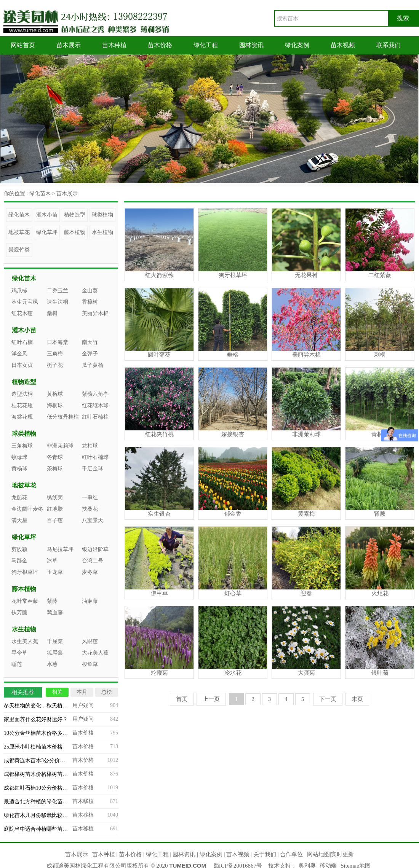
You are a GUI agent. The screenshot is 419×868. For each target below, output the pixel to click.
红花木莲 (22, 313)
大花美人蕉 (95, 653)
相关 (57, 692)
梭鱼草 (90, 664)
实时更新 (342, 854)
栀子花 (55, 365)
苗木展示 (69, 45)
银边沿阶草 (95, 549)
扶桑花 (90, 509)
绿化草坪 (47, 232)
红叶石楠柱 (95, 417)
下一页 (328, 699)
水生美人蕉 (25, 641)
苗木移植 (83, 801)
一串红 (90, 498)
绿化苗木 (40, 194)
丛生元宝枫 (25, 302)
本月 (82, 692)
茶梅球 (55, 469)
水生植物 (102, 232)
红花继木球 (95, 405)
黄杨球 (19, 469)
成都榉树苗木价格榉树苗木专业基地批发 (52, 774)
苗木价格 (160, 45)
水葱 (52, 664)
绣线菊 (55, 498)
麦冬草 (90, 572)
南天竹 (90, 342)
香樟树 (90, 302)
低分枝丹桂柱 (63, 417)
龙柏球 (90, 446)
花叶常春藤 (25, 601)
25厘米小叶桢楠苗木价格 (33, 747)
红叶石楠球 (95, 457)
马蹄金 (19, 561)
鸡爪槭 (19, 291)
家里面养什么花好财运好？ (36, 719)
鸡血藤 (55, 612)
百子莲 (55, 520)
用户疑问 (83, 705)
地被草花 (19, 232)
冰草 (52, 561)
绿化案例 (297, 45)
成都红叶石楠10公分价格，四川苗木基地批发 (57, 788)
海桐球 (55, 405)
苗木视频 (343, 45)
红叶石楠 (22, 342)
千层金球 (93, 469)
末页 (357, 699)
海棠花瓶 (22, 417)
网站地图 (318, 854)
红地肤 (55, 509)
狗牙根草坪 (25, 572)
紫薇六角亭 (95, 394)
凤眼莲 (90, 641)
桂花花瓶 (22, 405)
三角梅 (55, 354)
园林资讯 (251, 45)
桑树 (52, 313)
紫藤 (52, 601)
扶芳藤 (19, 612)
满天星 (19, 520)
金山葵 (90, 291)
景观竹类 (19, 250)
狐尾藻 (55, 653)
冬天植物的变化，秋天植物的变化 (44, 706)
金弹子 (90, 354)
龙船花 (19, 498)
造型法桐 (22, 394)
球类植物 (102, 215)
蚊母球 (19, 457)
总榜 (107, 692)
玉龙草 (55, 572)
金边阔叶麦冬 (27, 509)
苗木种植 (114, 45)
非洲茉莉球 (60, 446)
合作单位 (291, 854)
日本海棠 (58, 342)
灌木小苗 (47, 215)
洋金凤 (19, 354)
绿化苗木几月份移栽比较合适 (38, 815)
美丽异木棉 (95, 313)
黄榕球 (55, 394)
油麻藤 (90, 601)
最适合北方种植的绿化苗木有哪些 (44, 802)
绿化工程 (206, 45)
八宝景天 (93, 520)
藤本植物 (75, 232)
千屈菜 (55, 641)
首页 (182, 699)
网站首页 (23, 45)
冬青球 (55, 457)
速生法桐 (58, 302)
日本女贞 (22, 365)
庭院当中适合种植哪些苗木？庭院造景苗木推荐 (60, 829)
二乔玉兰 (58, 291)
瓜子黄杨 (93, 365)
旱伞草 (19, 653)
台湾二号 (93, 561)
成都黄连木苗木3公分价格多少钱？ (45, 760)
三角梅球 (22, 446)
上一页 (211, 699)
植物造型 (75, 215)
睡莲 (17, 664)
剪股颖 (19, 549)
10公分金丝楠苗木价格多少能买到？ (46, 733)
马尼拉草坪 (60, 549)
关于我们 (265, 854)
